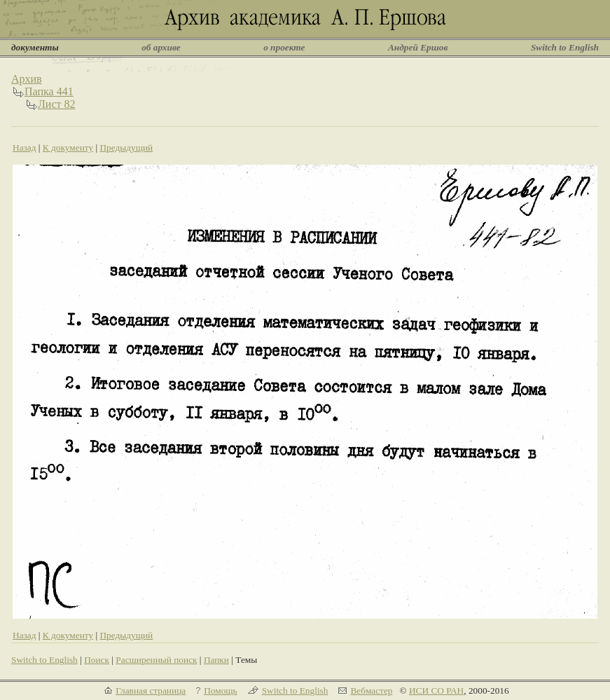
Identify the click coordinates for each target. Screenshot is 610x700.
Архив (27, 79)
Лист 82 (57, 104)
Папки (216, 660)
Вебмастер (371, 691)
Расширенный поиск (156, 660)
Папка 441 (49, 91)
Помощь (220, 691)
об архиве (161, 47)
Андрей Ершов (418, 47)
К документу (68, 147)
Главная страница (151, 691)
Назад (25, 147)
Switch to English (565, 47)
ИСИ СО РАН (436, 691)
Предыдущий (126, 147)
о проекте (284, 47)
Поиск (97, 660)
